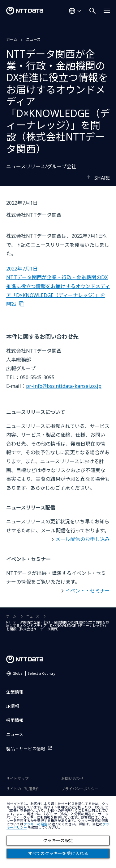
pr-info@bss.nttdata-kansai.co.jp (64, 386)
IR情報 (13, 706)
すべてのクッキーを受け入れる (58, 853)
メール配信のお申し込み (83, 539)
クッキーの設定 (58, 841)
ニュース (33, 39)
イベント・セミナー (88, 591)
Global (34, 673)
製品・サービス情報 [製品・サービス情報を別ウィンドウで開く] (26, 749)
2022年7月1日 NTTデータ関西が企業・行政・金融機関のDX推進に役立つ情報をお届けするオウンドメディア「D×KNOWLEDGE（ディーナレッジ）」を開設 (58, 286)
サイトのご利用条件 (23, 789)
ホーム (12, 39)
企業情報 (15, 692)
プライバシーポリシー (80, 789)
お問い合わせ (72, 779)
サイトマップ (17, 779)
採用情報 (15, 720)
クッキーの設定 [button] (35, 824)
